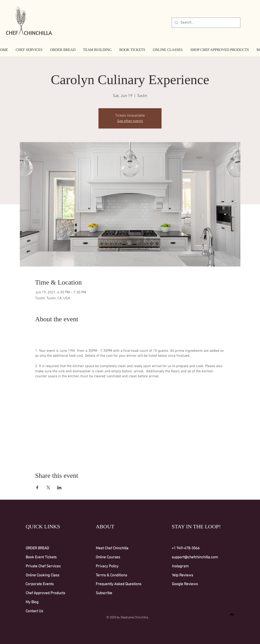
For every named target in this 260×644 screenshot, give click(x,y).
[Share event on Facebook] (37, 488)
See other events (130, 121)
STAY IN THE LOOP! (196, 527)
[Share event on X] (48, 488)
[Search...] (206, 23)
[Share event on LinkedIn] (59, 488)
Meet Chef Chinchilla (112, 548)
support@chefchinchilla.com (195, 557)
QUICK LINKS (43, 527)
